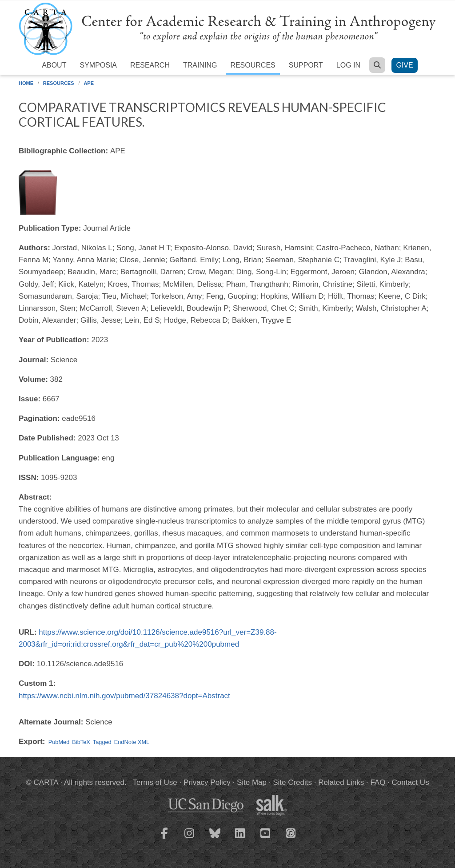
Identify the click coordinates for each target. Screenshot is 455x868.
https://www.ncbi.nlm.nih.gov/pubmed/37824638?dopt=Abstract (124, 696)
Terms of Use (155, 782)
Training (200, 65)
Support (306, 65)
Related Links (341, 782)
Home (26, 83)
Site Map (252, 782)
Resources (253, 65)
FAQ (378, 782)
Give (404, 65)
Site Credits (292, 782)
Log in (348, 65)
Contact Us (411, 782)
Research (150, 65)
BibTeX (81, 742)
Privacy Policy (207, 782)
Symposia (98, 65)
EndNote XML (132, 742)
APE (89, 83)
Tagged (102, 742)
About (54, 65)
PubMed (59, 742)
